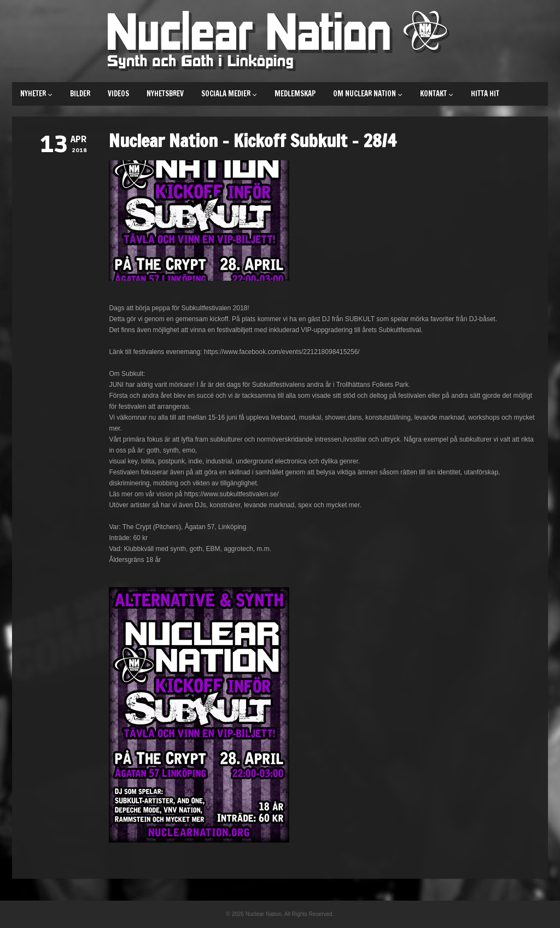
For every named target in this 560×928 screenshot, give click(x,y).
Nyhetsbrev (165, 94)
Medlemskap (295, 94)
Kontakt (437, 94)
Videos (118, 94)
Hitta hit (485, 94)
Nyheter (36, 94)
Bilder (80, 94)
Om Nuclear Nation (368, 94)
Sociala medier (229, 94)
